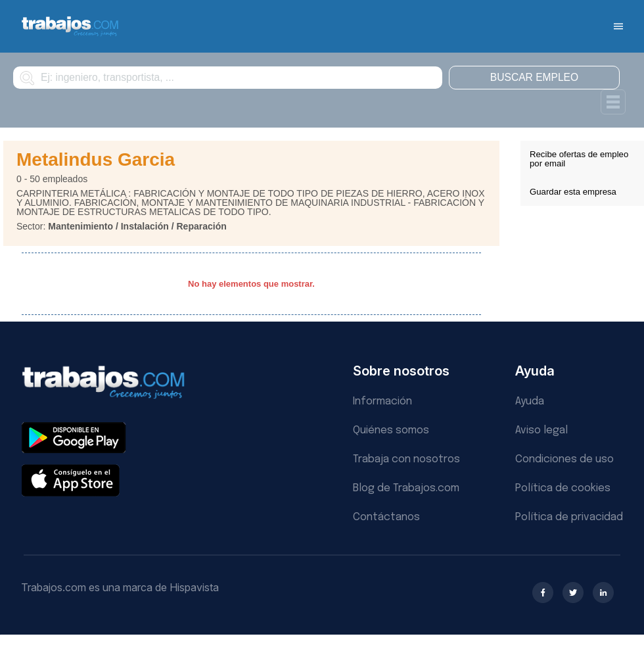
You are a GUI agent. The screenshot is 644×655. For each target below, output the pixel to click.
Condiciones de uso (564, 459)
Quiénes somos (391, 430)
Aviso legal (541, 430)
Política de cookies (563, 488)
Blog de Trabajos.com (406, 488)
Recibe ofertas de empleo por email (579, 159)
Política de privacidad (569, 517)
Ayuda (530, 401)
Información (382, 401)
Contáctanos (386, 517)
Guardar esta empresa (573, 192)
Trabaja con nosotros (406, 459)
